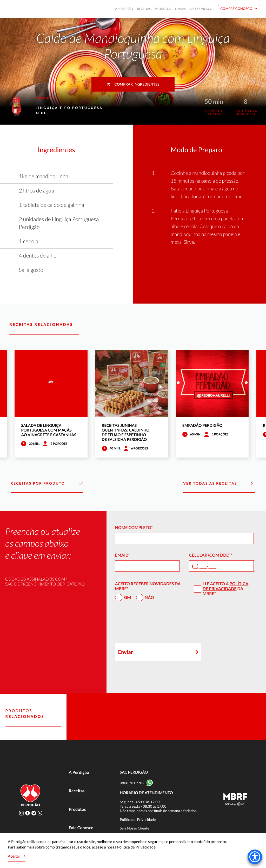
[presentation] (155, 625)
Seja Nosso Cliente (135, 828)
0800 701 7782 (132, 783)
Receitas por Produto (47, 484)
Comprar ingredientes (133, 84)
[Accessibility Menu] (255, 857)
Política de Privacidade (225, 586)
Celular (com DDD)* (211, 555)
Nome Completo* (134, 528)
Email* (122, 555)
